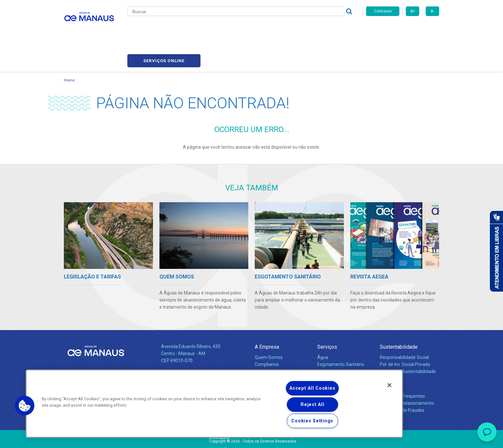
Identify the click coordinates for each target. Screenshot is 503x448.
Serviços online (403, 29)
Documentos (330, 348)
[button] (25, 406)
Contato (388, 356)
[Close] (389, 385)
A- (432, 11)
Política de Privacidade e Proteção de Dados (251, 438)
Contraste (383, 11)
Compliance (267, 334)
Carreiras (277, 29)
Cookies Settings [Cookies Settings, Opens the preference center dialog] (312, 421)
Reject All (312, 405)
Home (69, 50)
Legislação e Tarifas (337, 341)
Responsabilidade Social (404, 327)
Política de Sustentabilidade (408, 341)
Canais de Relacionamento (407, 373)
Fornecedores (311, 29)
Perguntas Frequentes (402, 366)
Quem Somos (269, 327)
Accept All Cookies (312, 388)
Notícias (264, 348)
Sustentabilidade (399, 317)
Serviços (327, 317)
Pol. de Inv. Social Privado (405, 334)
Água (323, 327)
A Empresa (267, 317)
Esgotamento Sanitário (341, 334)
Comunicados (269, 359)
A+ (413, 11)
